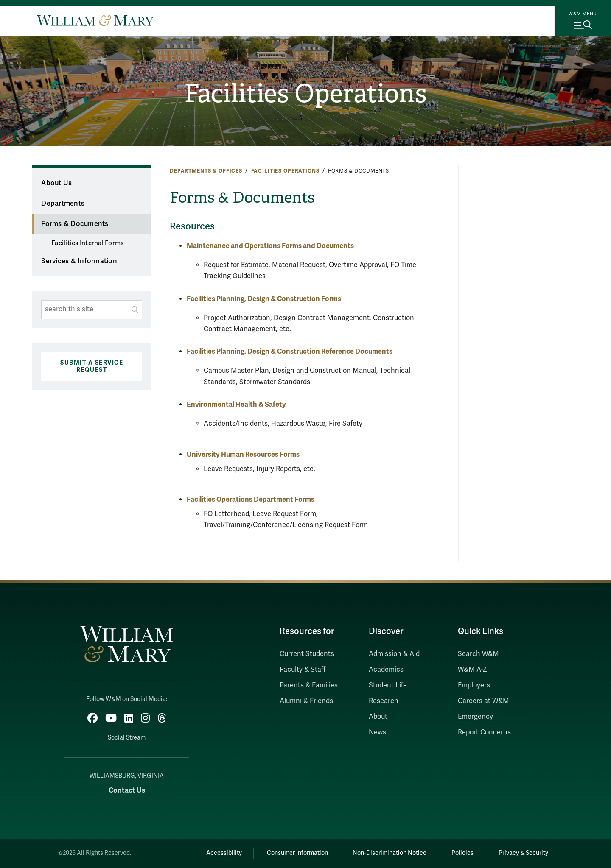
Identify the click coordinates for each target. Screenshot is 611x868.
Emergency (475, 717)
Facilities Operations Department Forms (251, 499)
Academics (386, 670)
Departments (63, 204)
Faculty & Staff (303, 670)
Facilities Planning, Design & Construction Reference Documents (290, 351)
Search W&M (478, 654)
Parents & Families (309, 685)
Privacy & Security (523, 853)
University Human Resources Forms (243, 454)
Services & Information (79, 261)
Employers (474, 685)
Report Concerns (484, 732)
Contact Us (127, 790)
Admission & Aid (394, 654)
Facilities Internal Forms (87, 243)
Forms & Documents (75, 224)
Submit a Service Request (92, 366)
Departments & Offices (206, 171)
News (377, 732)
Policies (462, 853)
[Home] (95, 20)
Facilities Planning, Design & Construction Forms (264, 299)
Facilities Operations (305, 94)
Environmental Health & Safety (236, 404)
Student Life (388, 685)
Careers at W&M (483, 701)
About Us (56, 183)
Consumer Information (297, 853)
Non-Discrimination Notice (390, 853)
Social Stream (127, 738)
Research (384, 701)
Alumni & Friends (306, 701)
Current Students (307, 654)
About (378, 717)
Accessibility (224, 853)
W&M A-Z (472, 670)
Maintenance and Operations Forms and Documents (270, 246)
